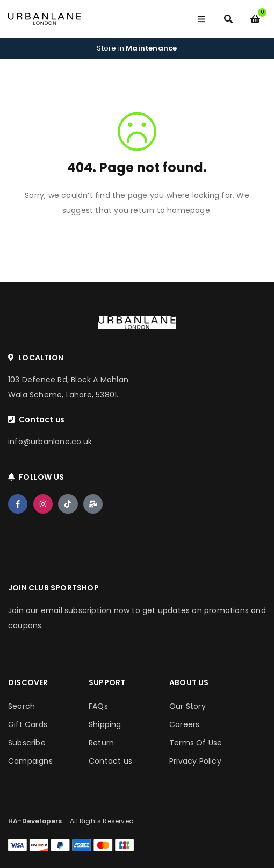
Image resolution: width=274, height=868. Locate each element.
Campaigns (30, 761)
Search (21, 706)
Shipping (105, 724)
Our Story (188, 706)
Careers (184, 724)
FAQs (98, 706)
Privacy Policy (195, 761)
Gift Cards (28, 724)
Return (101, 743)
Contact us (110, 761)
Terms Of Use (196, 743)
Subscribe (27, 743)
